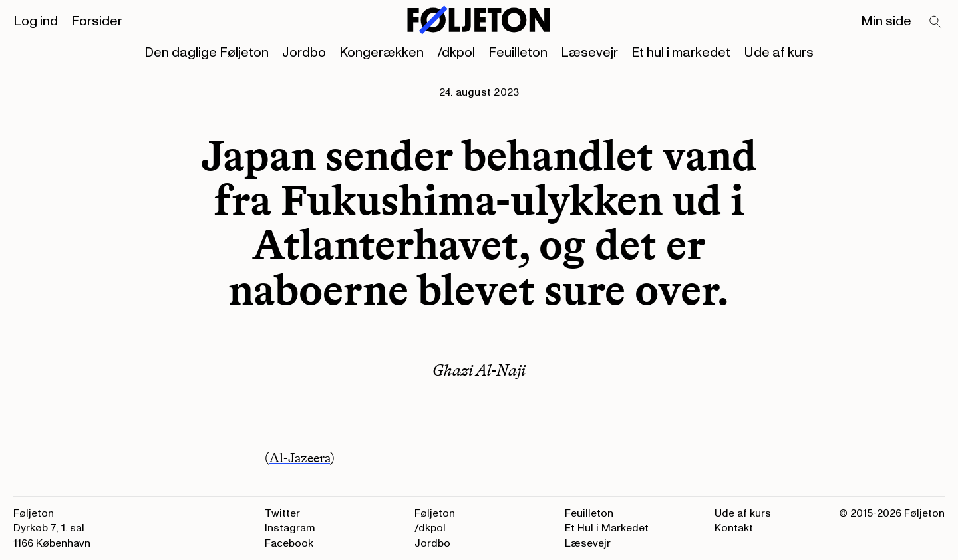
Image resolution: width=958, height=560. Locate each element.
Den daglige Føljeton (207, 53)
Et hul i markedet (681, 53)
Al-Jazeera (300, 458)
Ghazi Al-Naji (479, 370)
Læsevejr (589, 53)
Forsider (97, 21)
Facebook (289, 543)
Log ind (36, 21)
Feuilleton (518, 53)
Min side (886, 21)
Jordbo (304, 53)
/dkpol (456, 53)
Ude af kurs (779, 53)
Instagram (290, 528)
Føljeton (435, 513)
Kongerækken (382, 53)
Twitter (282, 513)
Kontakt (734, 528)
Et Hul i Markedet (607, 528)
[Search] (936, 23)
